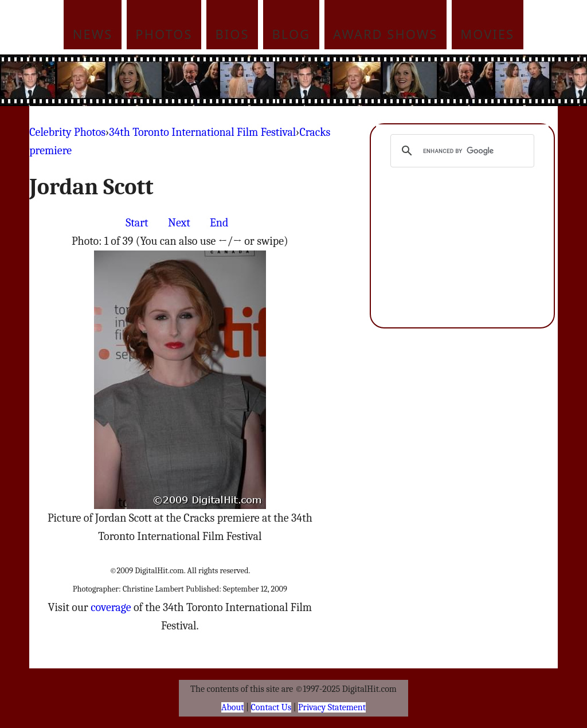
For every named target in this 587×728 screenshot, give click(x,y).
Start (137, 223)
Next (179, 223)
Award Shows (385, 34)
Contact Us (271, 707)
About (232, 707)
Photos (164, 34)
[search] (460, 151)
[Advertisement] (371, 80)
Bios (232, 34)
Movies (487, 34)
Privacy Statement (332, 707)
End (219, 223)
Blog (291, 34)
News (93, 34)
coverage (111, 607)
